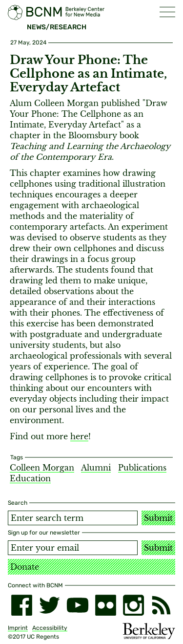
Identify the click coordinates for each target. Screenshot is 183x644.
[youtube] (77, 605)
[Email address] (73, 548)
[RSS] (161, 605)
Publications (142, 468)
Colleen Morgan (42, 468)
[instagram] (133, 605)
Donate (25, 567)
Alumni (96, 468)
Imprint (18, 628)
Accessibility (50, 628)
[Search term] (73, 518)
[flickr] (106, 605)
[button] (167, 12)
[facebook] (22, 605)
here (79, 436)
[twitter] (50, 605)
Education (30, 478)
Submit (158, 518)
